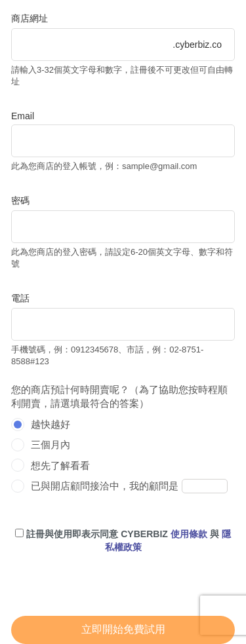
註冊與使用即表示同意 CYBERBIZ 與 (123, 540)
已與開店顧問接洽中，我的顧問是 (105, 486)
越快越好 (51, 424)
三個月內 (51, 445)
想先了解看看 (60, 465)
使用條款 (189, 534)
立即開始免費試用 (123, 629)
